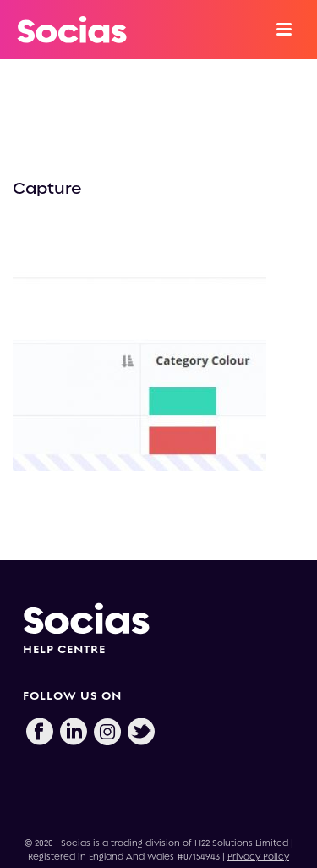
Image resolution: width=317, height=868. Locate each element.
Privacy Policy (258, 857)
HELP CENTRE (64, 649)
